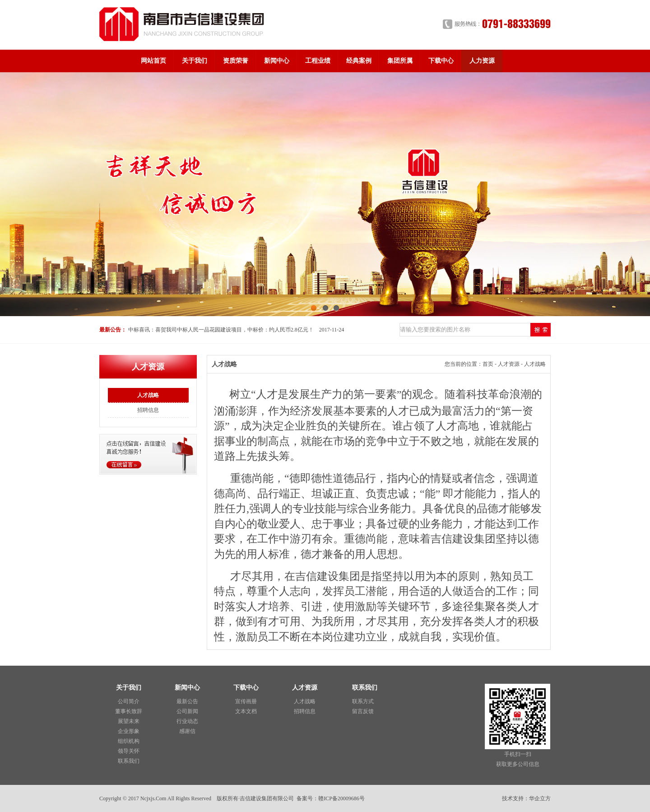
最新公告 (187, 701)
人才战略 (148, 395)
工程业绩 (318, 61)
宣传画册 (246, 701)
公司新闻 (187, 711)
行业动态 (187, 721)
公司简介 (129, 701)
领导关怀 (129, 751)
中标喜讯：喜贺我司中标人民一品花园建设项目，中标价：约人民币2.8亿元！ (221, 330)
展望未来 (129, 721)
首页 (488, 364)
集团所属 (400, 61)
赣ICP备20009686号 (341, 798)
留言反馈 (363, 711)
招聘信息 (148, 410)
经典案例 (359, 61)
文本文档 (246, 711)
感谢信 (187, 731)
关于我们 (195, 61)
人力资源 (482, 61)
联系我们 (129, 761)
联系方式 (363, 701)
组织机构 (129, 741)
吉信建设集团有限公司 (267, 798)
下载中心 (441, 61)
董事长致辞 (129, 711)
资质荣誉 (236, 61)
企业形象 (129, 731)
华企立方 (540, 798)
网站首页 (153, 61)
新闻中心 (277, 61)
